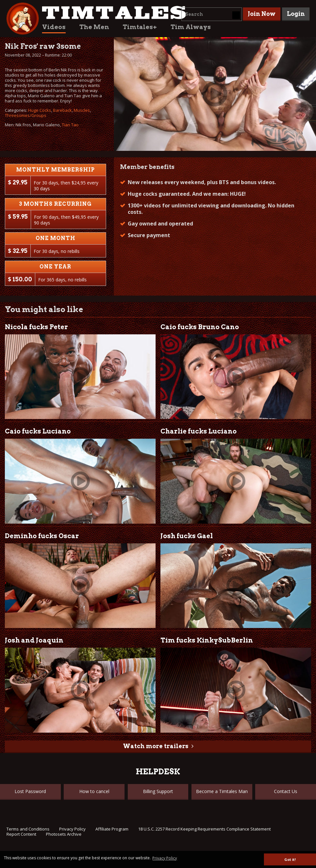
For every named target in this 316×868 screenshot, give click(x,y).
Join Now (262, 14)
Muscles (82, 110)
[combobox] (212, 14)
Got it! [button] (290, 859)
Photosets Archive (64, 834)
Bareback (62, 110)
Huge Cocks (40, 110)
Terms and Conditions (28, 829)
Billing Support (158, 791)
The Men (94, 27)
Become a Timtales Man (222, 791)
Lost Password (30, 791)
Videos (54, 27)
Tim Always (191, 27)
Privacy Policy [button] (165, 858)
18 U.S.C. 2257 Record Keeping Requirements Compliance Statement (204, 829)
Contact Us (286, 791)
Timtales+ (140, 27)
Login (296, 14)
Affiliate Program (112, 829)
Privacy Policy (72, 829)
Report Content (21, 834)
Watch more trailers (156, 746)
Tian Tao (70, 125)
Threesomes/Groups (26, 115)
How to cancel (94, 791)
